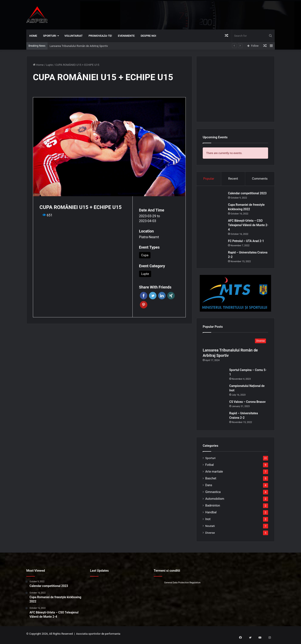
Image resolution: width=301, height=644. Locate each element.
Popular (209, 179)
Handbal (211, 515)
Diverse (210, 535)
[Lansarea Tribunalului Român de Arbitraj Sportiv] (235, 344)
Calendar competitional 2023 (248, 195)
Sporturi (50, 36)
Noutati (210, 528)
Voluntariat (74, 36)
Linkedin (162, 296)
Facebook (144, 296)
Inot (208, 522)
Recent (233, 179)
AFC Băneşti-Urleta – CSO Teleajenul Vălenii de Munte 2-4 (248, 226)
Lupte (49, 65)
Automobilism (215, 501)
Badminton (213, 508)
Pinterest (144, 305)
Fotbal (210, 467)
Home (33, 36)
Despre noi (148, 36)
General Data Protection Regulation (182, 585)
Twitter (153, 296)
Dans (209, 488)
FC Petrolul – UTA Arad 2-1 (247, 242)
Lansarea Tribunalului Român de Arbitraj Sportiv (79, 46)
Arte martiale (214, 474)
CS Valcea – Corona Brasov (247, 404)
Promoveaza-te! (100, 36)
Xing (171, 296)
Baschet (211, 481)
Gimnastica (213, 494)
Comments (260, 179)
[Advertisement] (193, 14)
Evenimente (126, 36)
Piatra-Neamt (149, 237)
